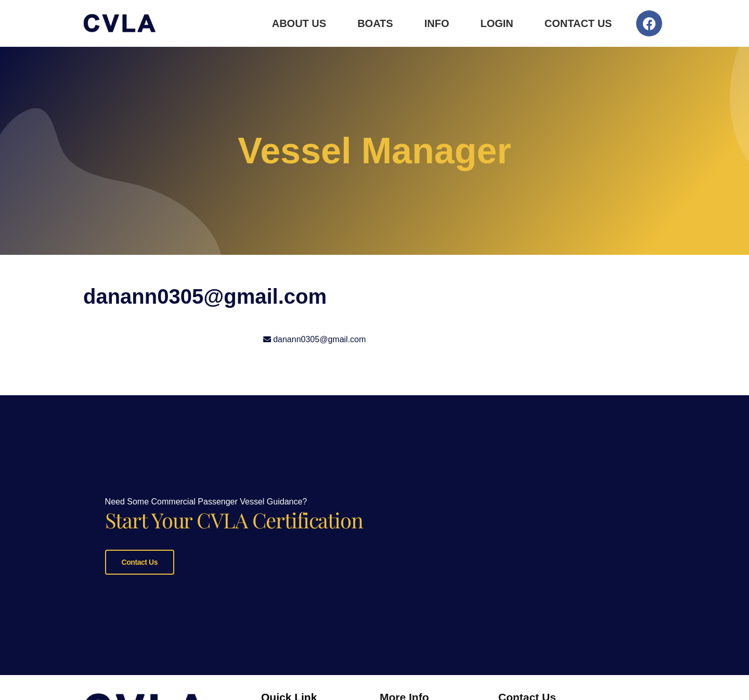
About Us (299, 23)
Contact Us (578, 23)
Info (437, 23)
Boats (375, 23)
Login (496, 23)
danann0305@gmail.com (319, 339)
